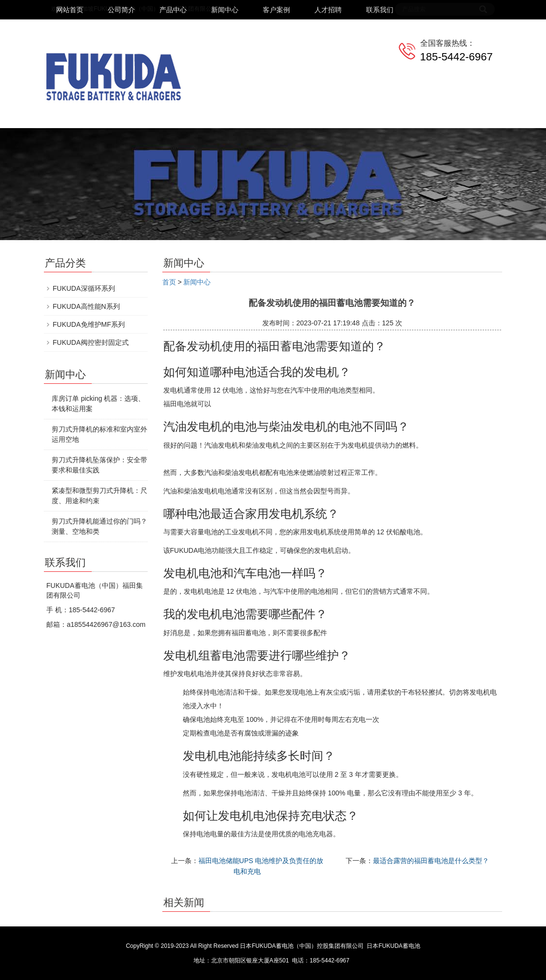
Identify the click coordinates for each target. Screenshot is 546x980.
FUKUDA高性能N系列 (86, 306)
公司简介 (121, 10)
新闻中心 (225, 10)
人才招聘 (328, 10)
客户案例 (276, 10)
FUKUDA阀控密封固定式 (91, 342)
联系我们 (380, 10)
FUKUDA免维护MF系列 (89, 324)
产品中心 (173, 10)
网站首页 (70, 10)
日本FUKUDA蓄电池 (393, 946)
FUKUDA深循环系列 (84, 288)
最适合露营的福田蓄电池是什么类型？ (431, 861)
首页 (169, 282)
